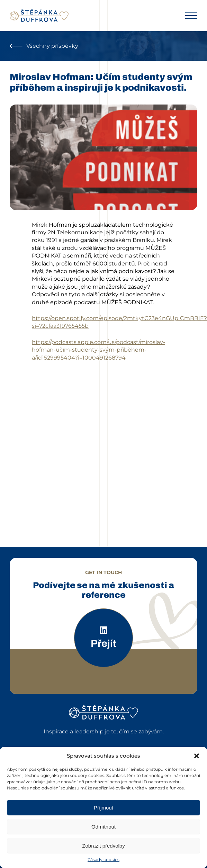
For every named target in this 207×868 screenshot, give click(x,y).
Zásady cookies (103, 860)
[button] (197, 756)
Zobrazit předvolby (103, 846)
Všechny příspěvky (44, 46)
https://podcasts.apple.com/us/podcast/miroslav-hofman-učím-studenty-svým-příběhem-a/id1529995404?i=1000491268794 (98, 350)
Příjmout (103, 808)
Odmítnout (103, 827)
